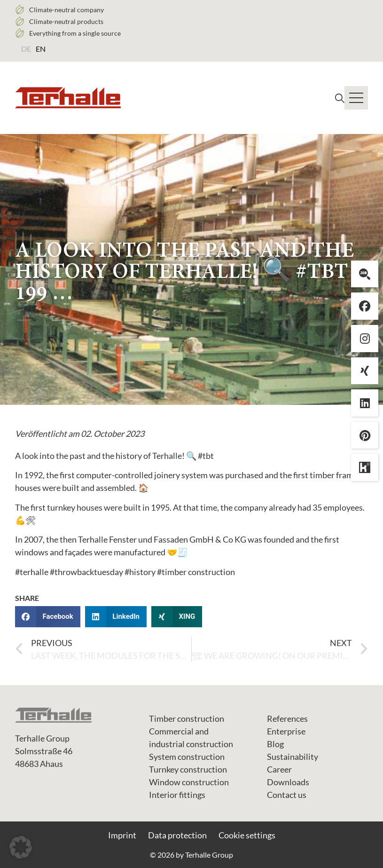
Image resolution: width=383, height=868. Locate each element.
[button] (48, 617)
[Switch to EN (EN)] (41, 48)
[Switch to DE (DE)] (26, 48)
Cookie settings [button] (247, 835)
